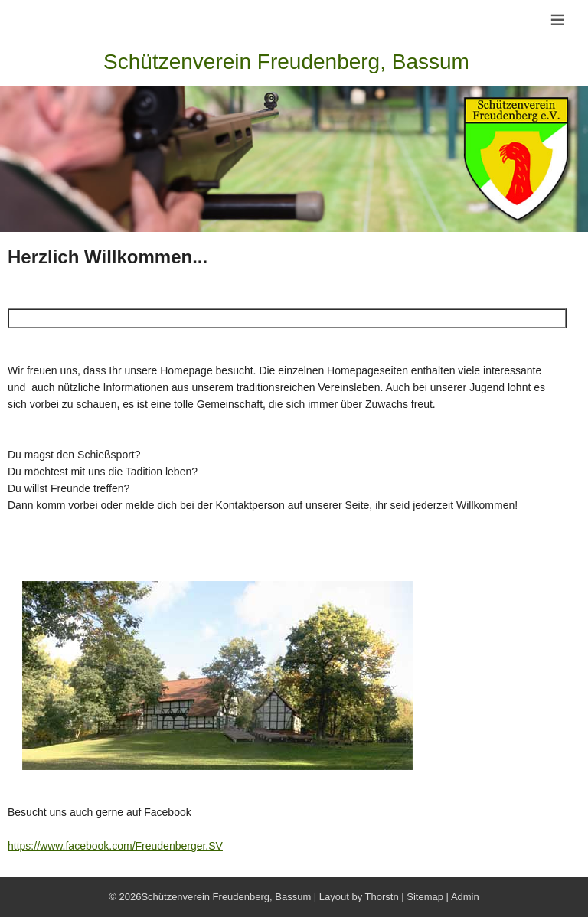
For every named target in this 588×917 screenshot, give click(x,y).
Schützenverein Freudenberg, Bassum (286, 62)
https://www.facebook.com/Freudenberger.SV (115, 846)
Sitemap (425, 897)
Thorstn (382, 897)
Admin (465, 897)
